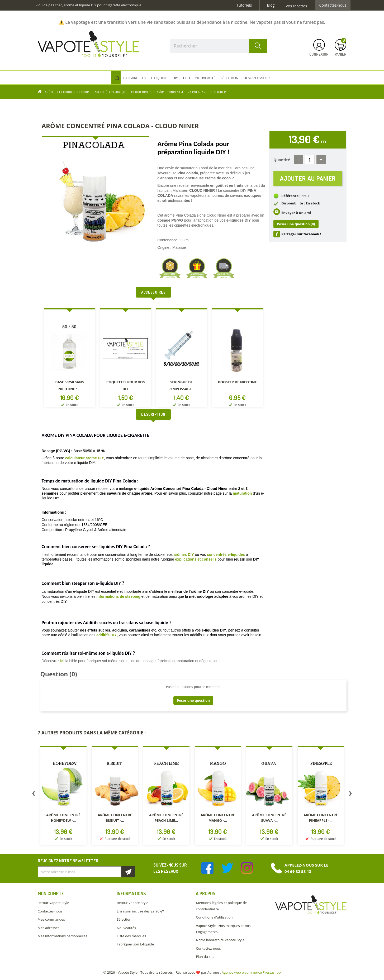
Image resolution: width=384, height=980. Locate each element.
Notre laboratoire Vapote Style (220, 940)
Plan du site (205, 957)
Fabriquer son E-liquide (135, 944)
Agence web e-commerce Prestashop (251, 972)
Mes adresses (49, 928)
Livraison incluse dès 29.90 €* (140, 911)
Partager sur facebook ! (301, 234)
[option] (70, 359)
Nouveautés (126, 928)
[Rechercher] (219, 46)
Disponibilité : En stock (301, 203)
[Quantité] (310, 160)
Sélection (124, 919)
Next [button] (350, 795)
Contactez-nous (333, 5)
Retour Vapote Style (53, 903)
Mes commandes (51, 919)
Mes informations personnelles (63, 936)
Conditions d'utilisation (214, 917)
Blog (271, 5)
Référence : (291, 196)
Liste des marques (131, 936)
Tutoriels (244, 5)
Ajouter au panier (308, 178)
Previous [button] (34, 795)
